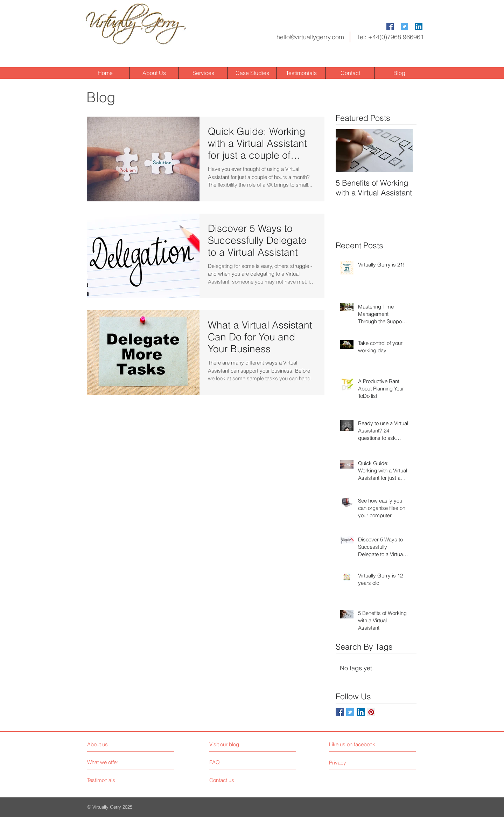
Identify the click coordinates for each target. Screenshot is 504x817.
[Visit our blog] (240, 744)
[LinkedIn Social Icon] (419, 26)
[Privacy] (358, 763)
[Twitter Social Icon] (404, 26)
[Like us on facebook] (360, 744)
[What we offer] (114, 762)
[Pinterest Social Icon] (371, 712)
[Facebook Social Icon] (390, 26)
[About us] (117, 744)
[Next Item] (401, 151)
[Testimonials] (114, 780)
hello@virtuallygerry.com (310, 37)
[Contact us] (236, 780)
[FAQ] (229, 762)
